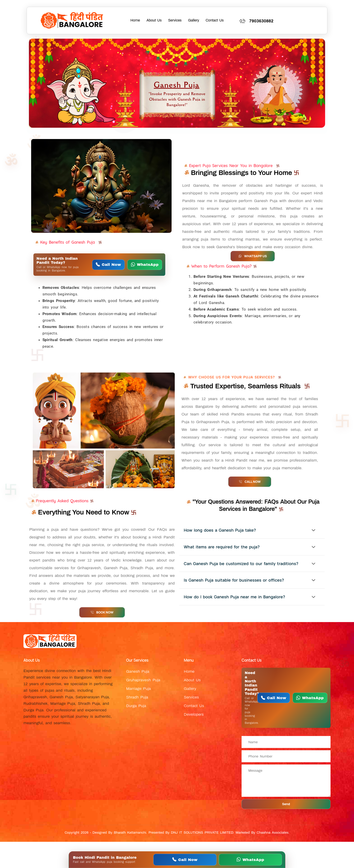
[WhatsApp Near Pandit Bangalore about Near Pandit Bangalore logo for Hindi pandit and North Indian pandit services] (72, 20)
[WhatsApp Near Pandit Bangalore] (145, 265)
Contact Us (215, 20)
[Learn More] (282, 21)
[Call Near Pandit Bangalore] (108, 265)
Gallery (194, 20)
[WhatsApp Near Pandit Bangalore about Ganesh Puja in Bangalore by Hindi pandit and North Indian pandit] (177, 83)
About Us (154, 20)
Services (175, 20)
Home (135, 20)
